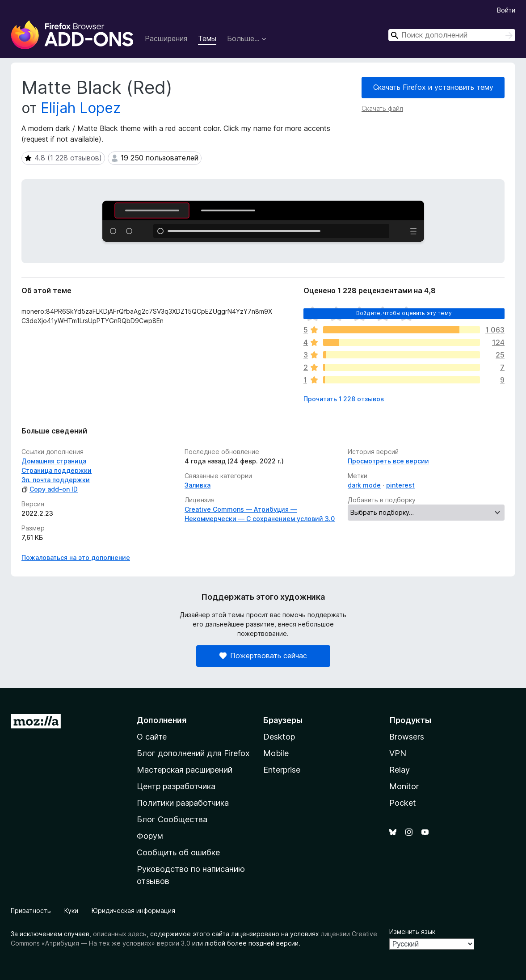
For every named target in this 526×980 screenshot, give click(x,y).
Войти (506, 10)
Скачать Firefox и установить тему (433, 87)
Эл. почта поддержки (56, 480)
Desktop (279, 737)
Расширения (166, 38)
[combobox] (452, 35)
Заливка (198, 485)
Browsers (407, 737)
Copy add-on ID (50, 489)
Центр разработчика (176, 786)
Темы (207, 38)
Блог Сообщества (172, 819)
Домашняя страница (54, 461)
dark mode (364, 485)
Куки (71, 911)
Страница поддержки (57, 470)
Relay (400, 770)
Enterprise (282, 770)
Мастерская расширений (185, 770)
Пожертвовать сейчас (263, 656)
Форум (150, 836)
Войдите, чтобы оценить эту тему (404, 313)
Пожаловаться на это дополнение (76, 557)
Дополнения (162, 720)
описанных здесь (120, 934)
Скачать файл (382, 108)
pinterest (400, 485)
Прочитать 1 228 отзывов (344, 399)
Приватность (31, 911)
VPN (398, 753)
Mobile (276, 753)
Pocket (403, 803)
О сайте (152, 737)
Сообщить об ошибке (178, 852)
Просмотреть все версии (388, 461)
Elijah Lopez (81, 108)
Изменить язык (412, 932)
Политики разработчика (183, 803)
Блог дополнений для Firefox (193, 753)
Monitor (404, 786)
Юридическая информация (133, 911)
